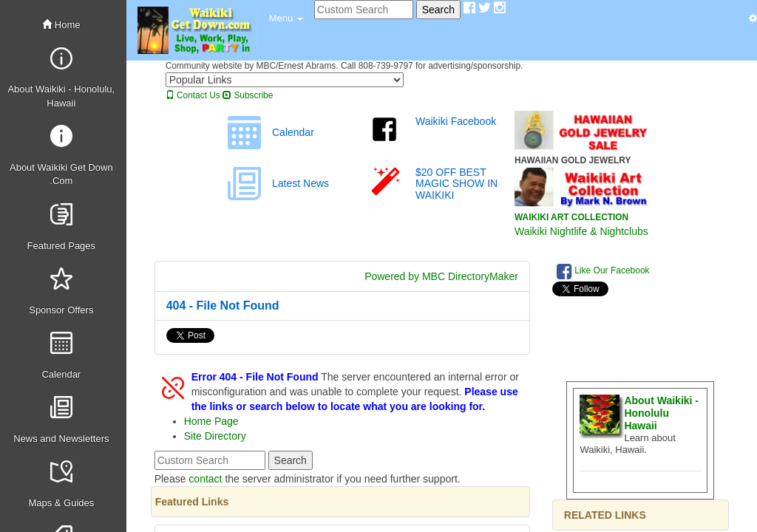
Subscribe (248, 95)
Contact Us (193, 95)
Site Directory (215, 436)
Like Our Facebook (603, 271)
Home (61, 25)
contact (205, 479)
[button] (286, 18)
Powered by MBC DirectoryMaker (441, 276)
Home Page (211, 421)
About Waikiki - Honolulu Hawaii (661, 413)
